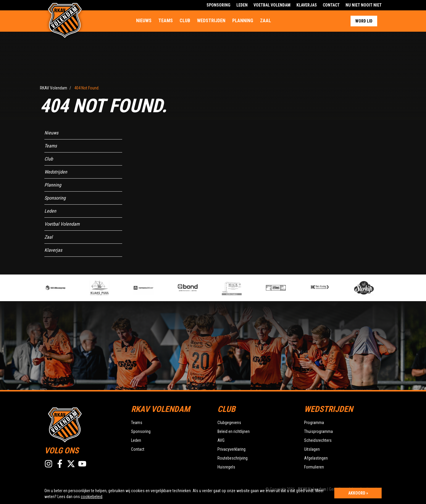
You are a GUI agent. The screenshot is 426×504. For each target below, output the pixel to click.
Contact (331, 5)
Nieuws (144, 21)
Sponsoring (218, 5)
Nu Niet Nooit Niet (364, 5)
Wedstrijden (211, 21)
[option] (155, 288)
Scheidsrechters (318, 440)
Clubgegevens (229, 423)
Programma (314, 423)
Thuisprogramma (318, 431)
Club (185, 21)
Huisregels (226, 467)
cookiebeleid (92, 497)
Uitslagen (312, 449)
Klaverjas (307, 5)
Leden (242, 5)
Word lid (364, 21)
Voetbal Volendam (272, 5)
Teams (166, 21)
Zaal (266, 21)
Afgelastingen (316, 458)
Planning (243, 21)
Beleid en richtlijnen (234, 431)
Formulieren (314, 467)
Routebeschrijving (233, 458)
